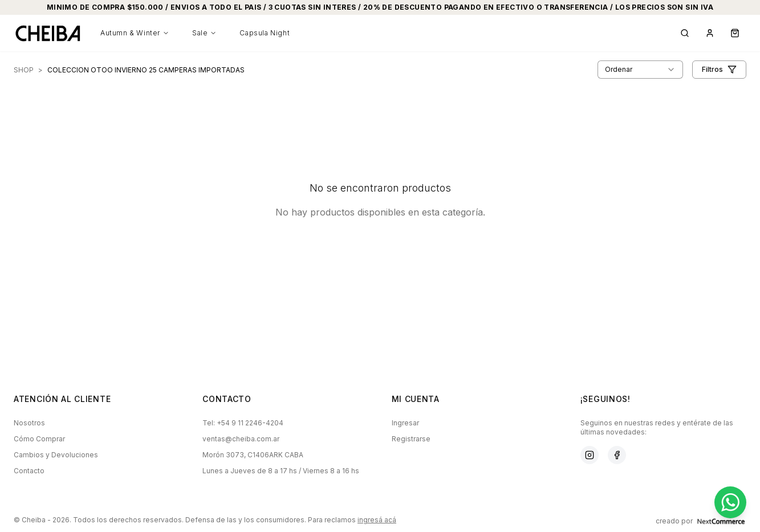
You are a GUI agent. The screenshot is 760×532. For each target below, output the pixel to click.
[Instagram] (590, 455)
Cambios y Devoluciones (56, 455)
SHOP (24, 70)
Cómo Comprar (39, 439)
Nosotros (29, 423)
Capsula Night (265, 33)
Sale (204, 33)
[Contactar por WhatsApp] (730, 502)
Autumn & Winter (135, 33)
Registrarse (411, 439)
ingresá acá (377, 520)
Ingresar (405, 423)
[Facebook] (617, 455)
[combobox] (640, 70)
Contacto (29, 471)
